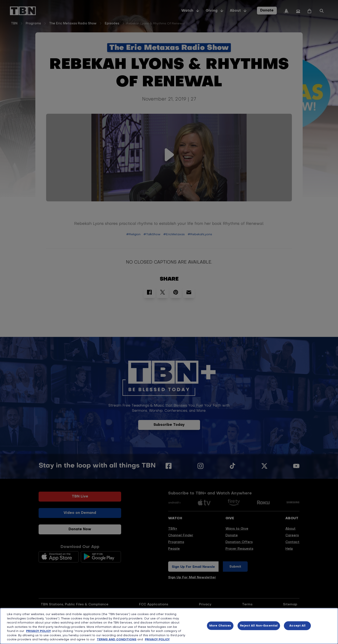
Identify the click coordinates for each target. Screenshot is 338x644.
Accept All (297, 626)
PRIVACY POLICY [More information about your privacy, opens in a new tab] (157, 640)
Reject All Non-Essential (259, 626)
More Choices (220, 626)
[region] (169, 626)
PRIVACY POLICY (38, 631)
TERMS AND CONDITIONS (117, 640)
